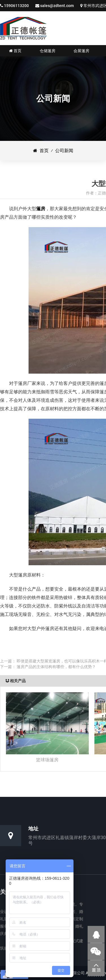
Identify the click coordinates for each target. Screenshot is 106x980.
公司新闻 (64, 151)
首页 (41, 151)
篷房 (41, 209)
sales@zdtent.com (57, 6)
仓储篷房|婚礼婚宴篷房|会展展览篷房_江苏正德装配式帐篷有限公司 (23, 28)
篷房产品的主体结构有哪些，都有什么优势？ (56, 667)
